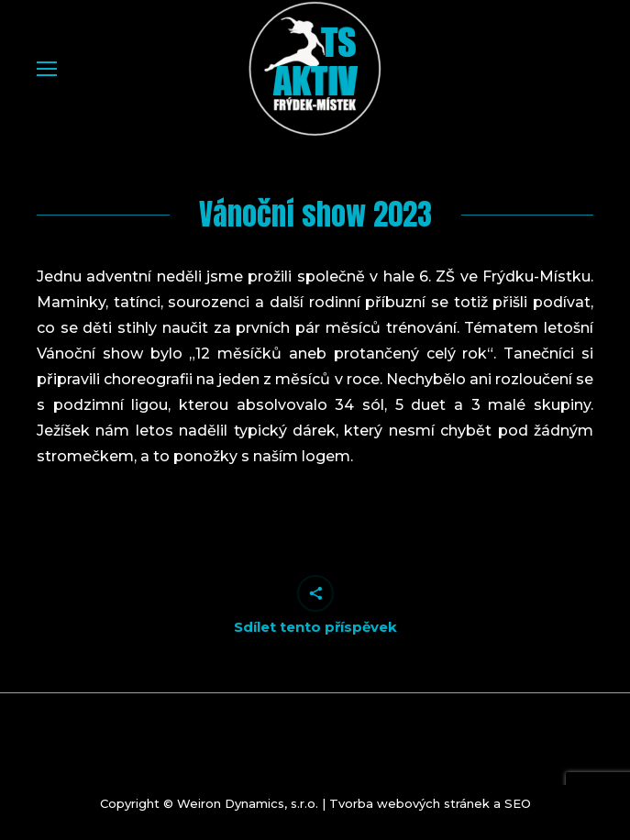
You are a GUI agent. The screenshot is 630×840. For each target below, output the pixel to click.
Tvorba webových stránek (409, 803)
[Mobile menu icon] (47, 69)
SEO (518, 803)
